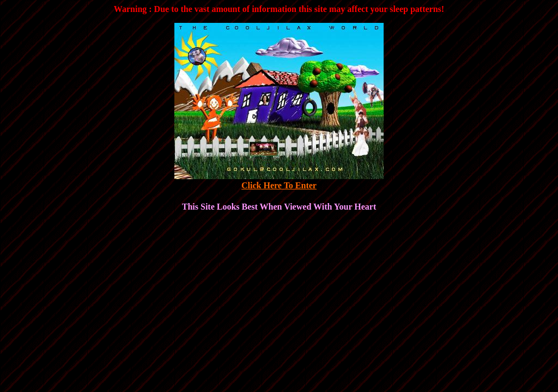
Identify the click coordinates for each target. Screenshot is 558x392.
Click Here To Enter (279, 185)
